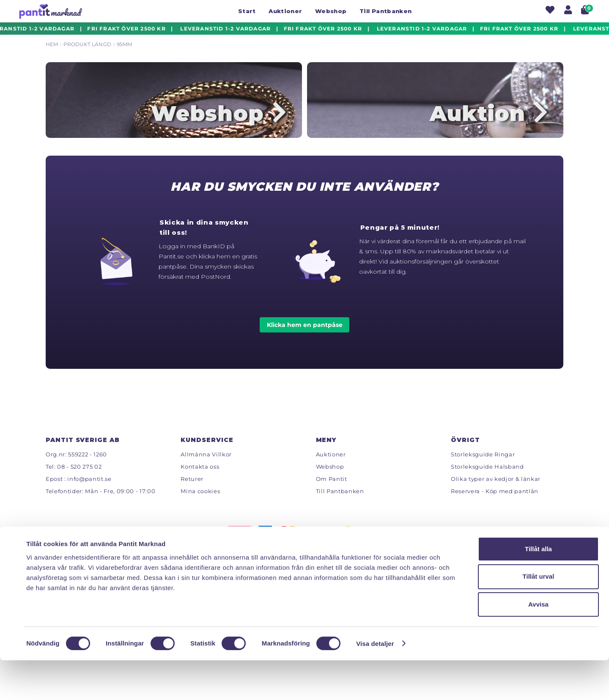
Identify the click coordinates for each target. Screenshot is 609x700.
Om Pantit (332, 487)
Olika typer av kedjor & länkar (496, 487)
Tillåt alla (538, 589)
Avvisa (538, 644)
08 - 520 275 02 (79, 475)
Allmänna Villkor (206, 463)
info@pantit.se (89, 487)
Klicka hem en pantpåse (305, 333)
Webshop (331, 11)
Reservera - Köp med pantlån (495, 500)
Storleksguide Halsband (487, 475)
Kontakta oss (200, 475)
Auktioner (285, 11)
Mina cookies (200, 500)
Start (247, 11)
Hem (52, 44)
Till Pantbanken (385, 11)
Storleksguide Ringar (483, 463)
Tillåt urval (539, 616)
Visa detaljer (375, 683)
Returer (192, 487)
